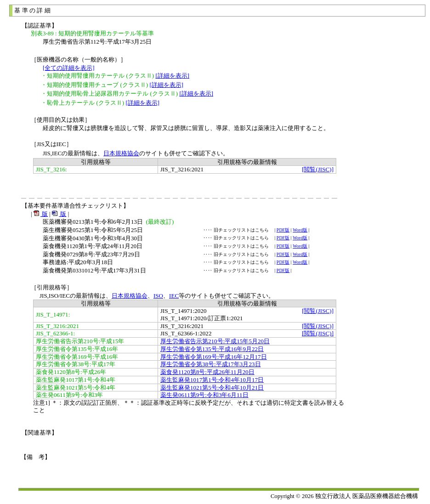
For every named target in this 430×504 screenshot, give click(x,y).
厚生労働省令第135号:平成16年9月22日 (212, 349)
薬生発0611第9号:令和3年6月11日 (204, 395)
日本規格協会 (121, 153)
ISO (158, 296)
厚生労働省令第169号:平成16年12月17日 (214, 357)
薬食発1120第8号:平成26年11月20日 (207, 372)
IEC (174, 296)
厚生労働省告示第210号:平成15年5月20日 (215, 341)
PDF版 (283, 230)
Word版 (300, 230)
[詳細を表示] (172, 76)
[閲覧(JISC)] (318, 169)
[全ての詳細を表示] (69, 68)
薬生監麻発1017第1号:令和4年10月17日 (212, 380)
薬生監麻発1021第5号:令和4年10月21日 (212, 388)
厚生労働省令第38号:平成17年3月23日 (211, 364)
